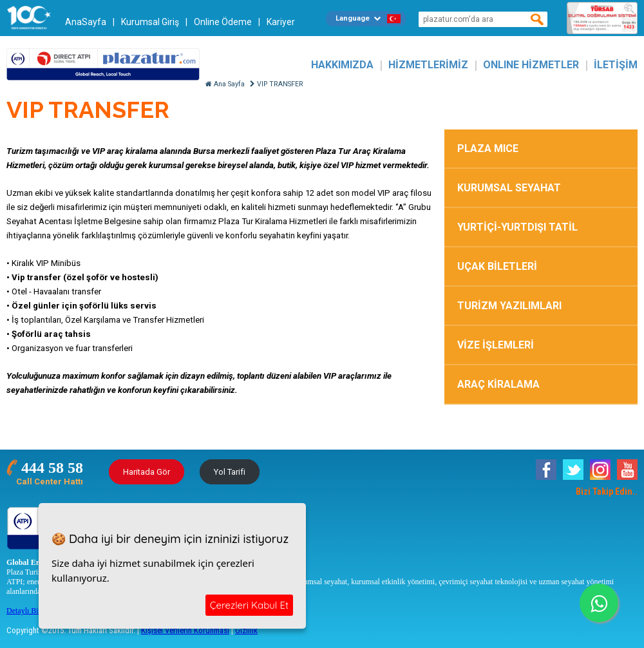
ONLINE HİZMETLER (531, 65)
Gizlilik (246, 630)
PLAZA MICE (488, 148)
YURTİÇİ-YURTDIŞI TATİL (517, 227)
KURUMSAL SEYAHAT (509, 188)
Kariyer (281, 22)
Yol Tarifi (230, 472)
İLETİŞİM (616, 65)
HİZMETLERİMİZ (428, 65)
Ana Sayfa (225, 84)
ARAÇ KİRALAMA (498, 384)
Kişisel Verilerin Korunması (185, 630)
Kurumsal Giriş (150, 22)
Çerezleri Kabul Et (249, 605)
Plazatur (103, 65)
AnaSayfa (86, 22)
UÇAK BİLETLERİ (497, 266)
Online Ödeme (223, 22)
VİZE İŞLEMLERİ (496, 345)
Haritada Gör (147, 472)
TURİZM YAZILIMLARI (509, 306)
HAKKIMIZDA (342, 65)
